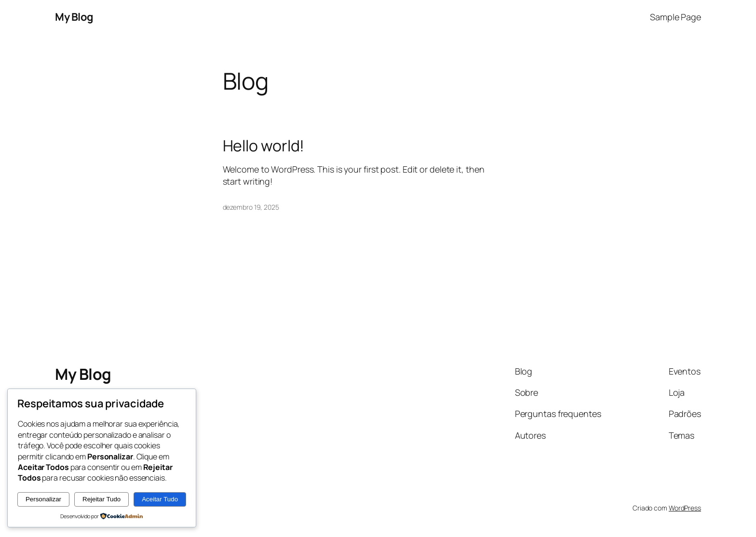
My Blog (74, 17)
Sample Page (675, 17)
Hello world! (264, 146)
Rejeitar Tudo (101, 499)
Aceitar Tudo (160, 499)
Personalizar (43, 499)
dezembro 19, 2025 (251, 207)
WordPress (685, 508)
